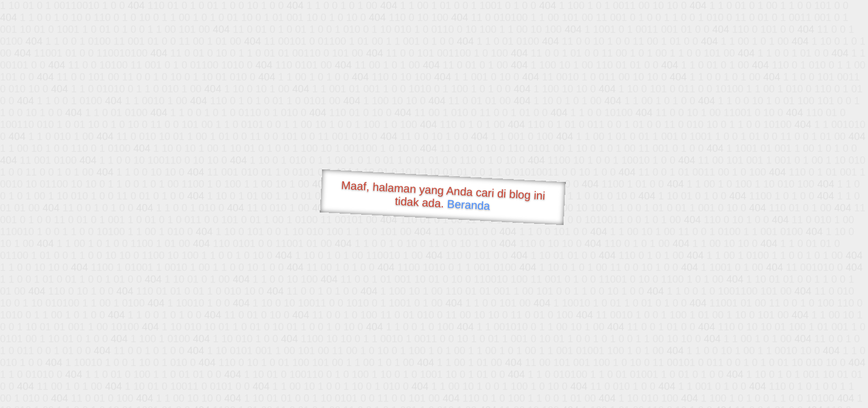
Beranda (469, 205)
